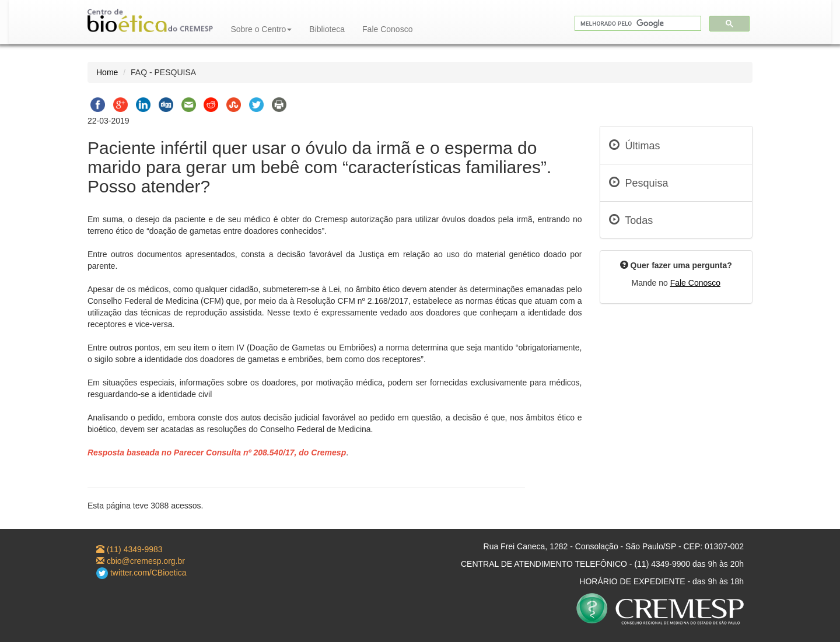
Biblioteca (327, 29)
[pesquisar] (637, 24)
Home (107, 72)
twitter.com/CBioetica (141, 573)
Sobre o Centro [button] (261, 29)
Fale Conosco (387, 29)
